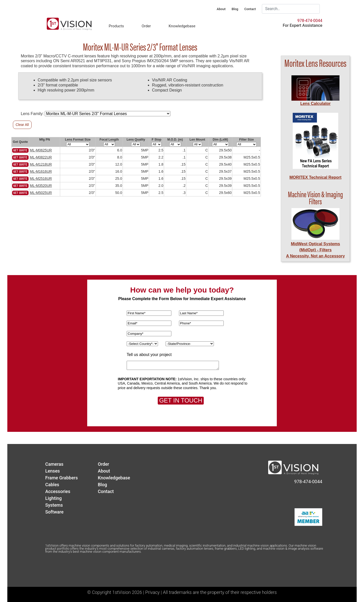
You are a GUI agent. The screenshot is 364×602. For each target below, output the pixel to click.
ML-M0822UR (41, 157)
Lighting (53, 498)
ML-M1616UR (41, 171)
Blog (235, 9)
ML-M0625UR (41, 150)
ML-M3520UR (41, 186)
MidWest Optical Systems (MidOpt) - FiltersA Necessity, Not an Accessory (315, 250)
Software (54, 512)
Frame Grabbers (62, 478)
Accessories (58, 491)
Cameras (54, 464)
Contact (250, 9)
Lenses (53, 471)
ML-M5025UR (41, 193)
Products (116, 26)
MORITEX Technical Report (315, 177)
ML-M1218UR (41, 164)
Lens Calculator (315, 104)
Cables (52, 485)
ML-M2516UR (41, 179)
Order (146, 26)
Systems (54, 505)
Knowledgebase (182, 26)
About (221, 9)
